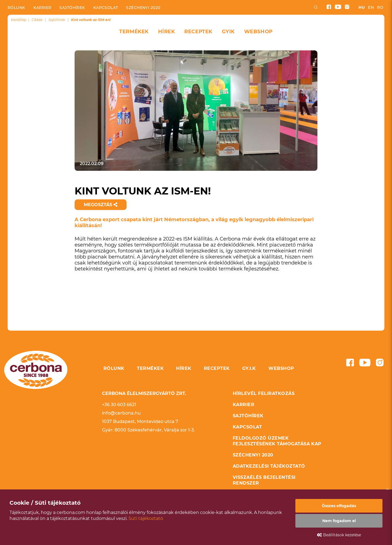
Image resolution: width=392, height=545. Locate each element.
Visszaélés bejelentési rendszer (264, 480)
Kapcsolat (106, 8)
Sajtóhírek (72, 8)
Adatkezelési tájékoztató (269, 466)
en (371, 7)
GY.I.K (249, 368)
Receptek (198, 32)
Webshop (258, 32)
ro (380, 7)
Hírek (167, 32)
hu (362, 7)
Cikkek (37, 20)
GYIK (228, 32)
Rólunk (16, 8)
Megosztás (101, 205)
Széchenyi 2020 (143, 8)
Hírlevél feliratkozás (264, 393)
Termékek (134, 32)
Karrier (42, 8)
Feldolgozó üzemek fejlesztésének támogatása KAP (277, 441)
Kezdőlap (19, 20)
